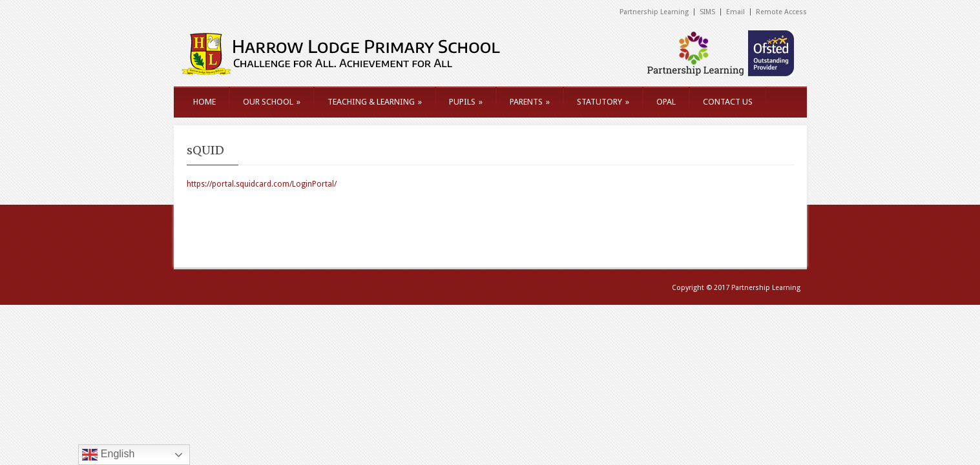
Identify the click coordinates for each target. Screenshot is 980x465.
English (108, 455)
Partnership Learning (654, 12)
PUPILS (466, 102)
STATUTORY (603, 102)
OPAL (666, 102)
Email (735, 12)
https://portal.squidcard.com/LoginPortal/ (262, 184)
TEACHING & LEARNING (375, 102)
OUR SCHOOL (272, 102)
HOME (204, 102)
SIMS (707, 12)
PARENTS (530, 102)
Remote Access (781, 12)
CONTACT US (728, 102)
